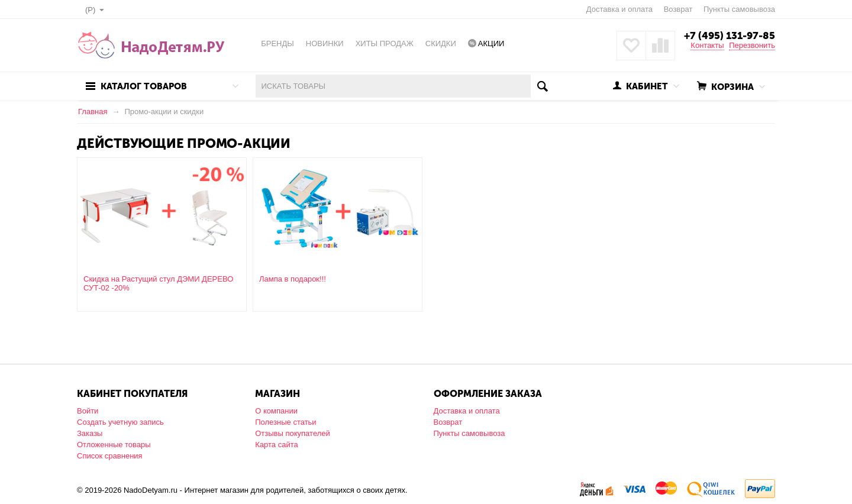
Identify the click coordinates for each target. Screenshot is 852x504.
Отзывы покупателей (293, 433)
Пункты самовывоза (739, 9)
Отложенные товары (114, 445)
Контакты (707, 45)
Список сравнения (110, 456)
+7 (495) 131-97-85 (730, 35)
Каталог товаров (144, 86)
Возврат (678, 9)
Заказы (90, 433)
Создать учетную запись (120, 422)
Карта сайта (276, 445)
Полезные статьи (285, 422)
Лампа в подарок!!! (293, 279)
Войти (88, 411)
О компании (276, 411)
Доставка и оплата (619, 9)
